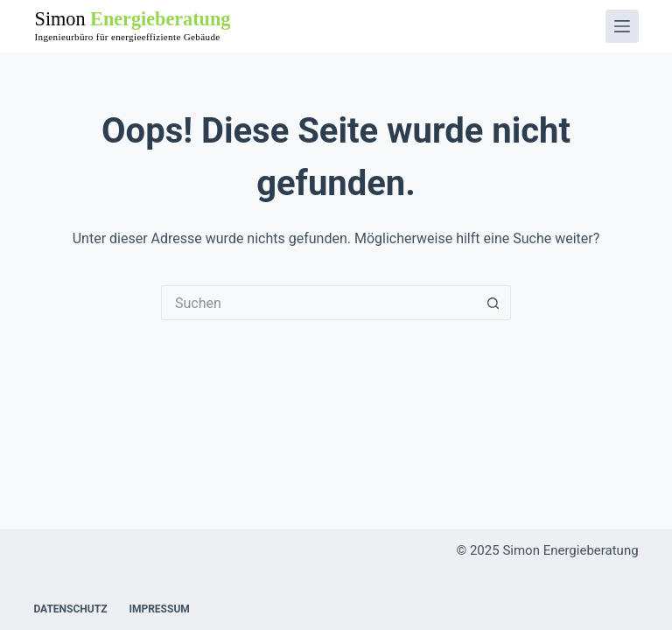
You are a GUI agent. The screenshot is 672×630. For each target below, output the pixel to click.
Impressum (159, 609)
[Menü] (622, 26)
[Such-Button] (493, 303)
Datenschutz (70, 609)
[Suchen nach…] (318, 303)
